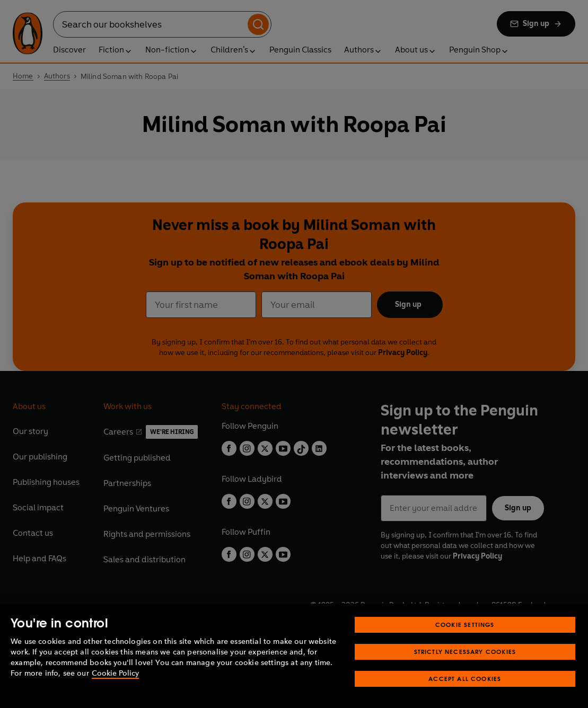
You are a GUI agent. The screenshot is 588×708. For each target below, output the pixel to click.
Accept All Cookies (465, 692)
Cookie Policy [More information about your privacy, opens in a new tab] (115, 687)
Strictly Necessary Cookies (465, 665)
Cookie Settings (465, 638)
